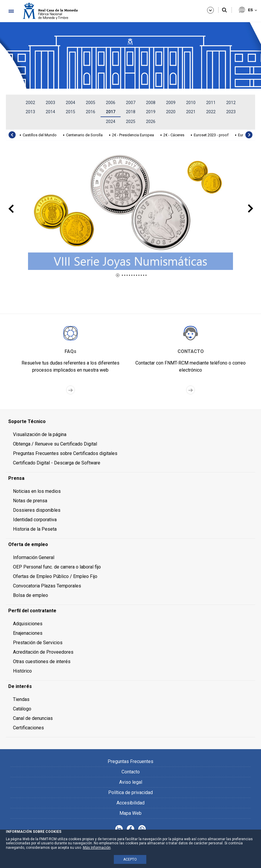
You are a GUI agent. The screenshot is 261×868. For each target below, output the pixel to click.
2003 (50, 103)
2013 (30, 112)
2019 (151, 112)
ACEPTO (130, 859)
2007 (131, 103)
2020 (171, 112)
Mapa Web (130, 813)
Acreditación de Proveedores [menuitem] (43, 652)
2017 (111, 112)
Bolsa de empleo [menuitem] (31, 595)
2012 (231, 103)
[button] (118, 275)
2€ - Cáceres (174, 135)
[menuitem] (130, 422)
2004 (70, 103)
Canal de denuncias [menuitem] (33, 718)
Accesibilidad (130, 803)
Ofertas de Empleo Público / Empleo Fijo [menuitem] (55, 576)
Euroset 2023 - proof (211, 135)
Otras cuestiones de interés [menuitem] (42, 661)
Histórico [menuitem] (22, 671)
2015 (70, 112)
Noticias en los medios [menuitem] (37, 491)
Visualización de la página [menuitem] (40, 434)
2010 (191, 103)
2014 (50, 112)
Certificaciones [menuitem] (28, 728)
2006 (111, 103)
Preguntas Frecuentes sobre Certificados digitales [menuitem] (65, 453)
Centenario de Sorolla (84, 135)
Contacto (131, 772)
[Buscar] (224, 10)
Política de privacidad (130, 792)
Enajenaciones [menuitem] (28, 633)
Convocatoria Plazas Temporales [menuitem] (47, 586)
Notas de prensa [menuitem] (30, 501)
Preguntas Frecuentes (130, 761)
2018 (131, 112)
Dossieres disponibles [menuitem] (37, 510)
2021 (191, 112)
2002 (30, 103)
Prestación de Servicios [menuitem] (38, 643)
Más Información (97, 848)
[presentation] (12, 135)
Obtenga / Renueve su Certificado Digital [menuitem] (55, 444)
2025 (131, 122)
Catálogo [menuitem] (22, 709)
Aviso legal (131, 782)
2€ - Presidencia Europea (133, 135)
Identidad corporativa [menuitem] (35, 520)
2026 (151, 122)
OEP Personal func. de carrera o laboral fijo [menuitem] (57, 567)
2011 (211, 103)
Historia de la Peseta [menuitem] (35, 529)
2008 (151, 103)
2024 (111, 122)
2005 (91, 103)
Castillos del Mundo (40, 135)
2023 (231, 112)
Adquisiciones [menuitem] (28, 624)
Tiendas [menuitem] (21, 699)
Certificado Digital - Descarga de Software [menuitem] (57, 463)
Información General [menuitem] (34, 557)
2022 (211, 112)
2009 (171, 103)
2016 (91, 112)
